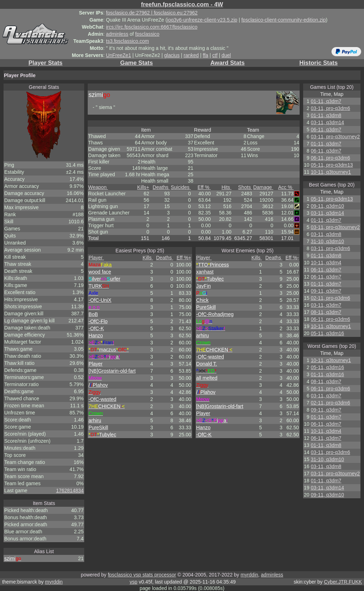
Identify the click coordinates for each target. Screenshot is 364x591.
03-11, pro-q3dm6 (330, 108)
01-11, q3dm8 (326, 115)
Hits (226, 187)
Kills (143, 187)
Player (96, 258)
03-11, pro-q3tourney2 (335, 137)
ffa (205, 55)
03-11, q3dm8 (326, 234)
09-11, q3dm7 (326, 291)
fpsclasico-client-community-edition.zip (284, 20)
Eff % (204, 187)
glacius (172, 55)
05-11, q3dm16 (327, 333)
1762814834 (70, 490)
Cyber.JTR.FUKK (343, 582)
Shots (245, 187)
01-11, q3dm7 (326, 101)
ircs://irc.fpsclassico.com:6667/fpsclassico (152, 27)
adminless (117, 34)
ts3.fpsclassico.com (128, 41)
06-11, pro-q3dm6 (330, 158)
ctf (215, 55)
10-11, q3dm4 (326, 263)
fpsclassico (147, 34)
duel (226, 55)
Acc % (286, 187)
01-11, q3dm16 (327, 374)
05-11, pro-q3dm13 (332, 165)
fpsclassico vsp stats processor (142, 575)
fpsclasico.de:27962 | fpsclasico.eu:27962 (152, 13)
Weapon (98, 187)
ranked (191, 55)
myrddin (249, 575)
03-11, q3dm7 (326, 305)
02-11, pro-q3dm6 (330, 298)
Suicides (181, 187)
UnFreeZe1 (119, 55)
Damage (263, 187)
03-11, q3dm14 (327, 122)
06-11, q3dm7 (326, 130)
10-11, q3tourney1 (331, 172)
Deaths (161, 187)
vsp (133, 582)
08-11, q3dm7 (326, 312)
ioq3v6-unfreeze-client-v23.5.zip (202, 20)
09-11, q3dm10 (327, 206)
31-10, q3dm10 (327, 241)
